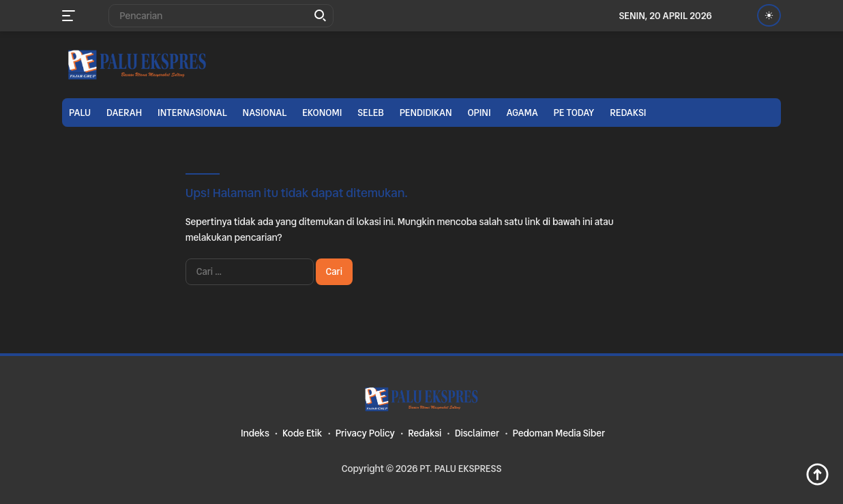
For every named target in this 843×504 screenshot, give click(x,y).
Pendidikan (426, 113)
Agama (522, 113)
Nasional (265, 113)
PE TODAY (574, 113)
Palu (80, 113)
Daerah (124, 113)
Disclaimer (477, 433)
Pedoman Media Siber (559, 433)
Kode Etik (302, 433)
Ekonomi (322, 113)
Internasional (192, 113)
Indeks (255, 433)
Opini (479, 113)
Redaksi (628, 113)
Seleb (371, 113)
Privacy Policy (365, 433)
